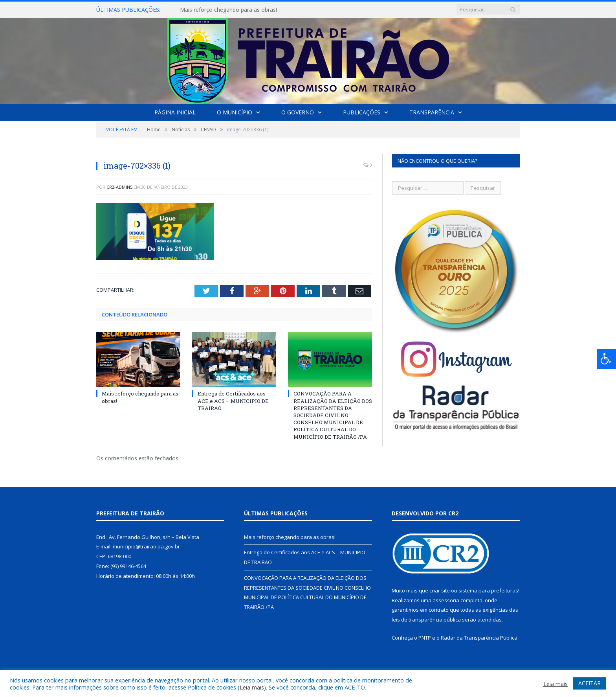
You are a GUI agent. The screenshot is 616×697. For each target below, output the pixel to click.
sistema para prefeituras (488, 590)
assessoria (446, 600)
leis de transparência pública (426, 620)
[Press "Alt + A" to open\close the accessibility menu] (606, 359)
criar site (440, 590)
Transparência (432, 112)
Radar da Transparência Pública (479, 638)
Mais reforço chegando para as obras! (228, 10)
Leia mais (252, 687)
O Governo (298, 112)
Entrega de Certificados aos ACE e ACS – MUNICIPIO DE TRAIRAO (233, 401)
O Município (235, 112)
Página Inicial (175, 112)
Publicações (362, 112)
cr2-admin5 (119, 187)
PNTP (425, 638)
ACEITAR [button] (589, 683)
